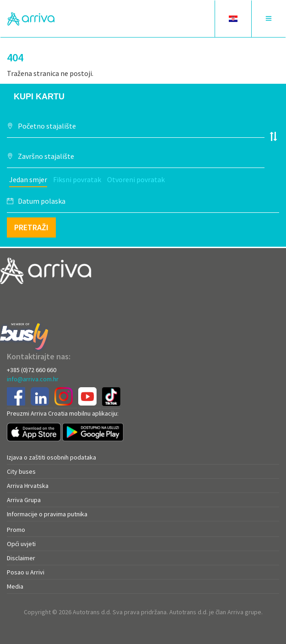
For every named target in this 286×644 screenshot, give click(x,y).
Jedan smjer (28, 179)
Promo (16, 530)
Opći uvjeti (21, 544)
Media (15, 586)
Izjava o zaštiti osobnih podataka (51, 457)
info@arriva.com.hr (33, 379)
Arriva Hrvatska (28, 486)
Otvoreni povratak (136, 179)
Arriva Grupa (24, 500)
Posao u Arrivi (26, 572)
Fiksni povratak (77, 179)
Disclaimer (21, 558)
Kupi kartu (39, 97)
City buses (21, 471)
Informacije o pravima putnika (47, 514)
